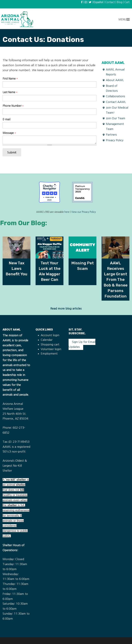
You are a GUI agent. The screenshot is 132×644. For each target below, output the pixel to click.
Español (98, 2)
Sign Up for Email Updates (82, 344)
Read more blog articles (66, 309)
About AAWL (115, 80)
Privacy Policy (115, 140)
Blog (120, 2)
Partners (111, 135)
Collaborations (115, 96)
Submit (12, 152)
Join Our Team (116, 118)
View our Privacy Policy (84, 212)
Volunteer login (51, 349)
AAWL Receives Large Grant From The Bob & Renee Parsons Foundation (116, 280)
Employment (49, 354)
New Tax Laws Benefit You (16, 268)
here (67, 212)
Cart (127, 2)
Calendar (47, 340)
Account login (50, 335)
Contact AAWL (116, 102)
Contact (110, 2)
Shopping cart (50, 344)
